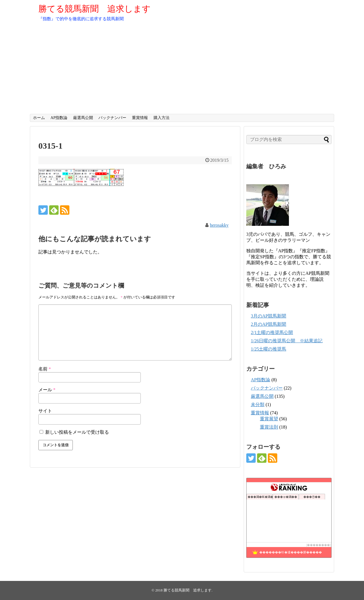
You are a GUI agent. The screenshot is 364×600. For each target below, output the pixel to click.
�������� (318, 545)
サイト (45, 411)
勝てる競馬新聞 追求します (95, 9)
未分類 (258, 405)
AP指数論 (59, 118)
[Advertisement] (182, 71)
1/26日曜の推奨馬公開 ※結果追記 (287, 341)
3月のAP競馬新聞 (268, 316)
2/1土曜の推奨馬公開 (272, 332)
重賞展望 (269, 419)
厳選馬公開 (83, 118)
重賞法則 (269, 427)
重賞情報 (140, 118)
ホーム (39, 118)
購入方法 (162, 118)
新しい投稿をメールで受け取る (77, 432)
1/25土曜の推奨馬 (268, 349)
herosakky (219, 225)
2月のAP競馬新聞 (268, 324)
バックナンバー (112, 118)
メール (47, 390)
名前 (45, 369)
